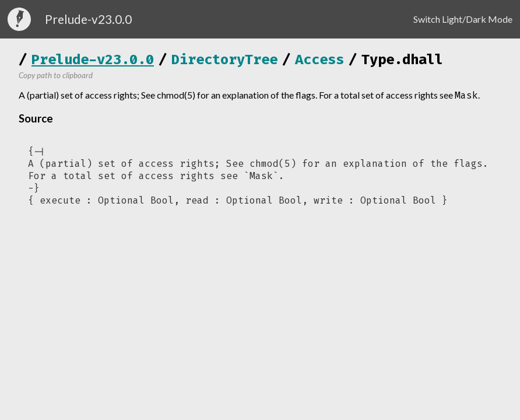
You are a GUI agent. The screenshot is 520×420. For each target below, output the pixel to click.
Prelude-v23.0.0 (93, 60)
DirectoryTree (224, 60)
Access (319, 60)
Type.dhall (402, 60)
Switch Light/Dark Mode (463, 19)
